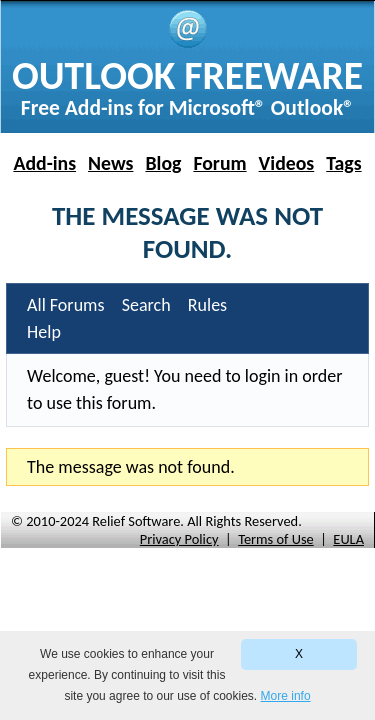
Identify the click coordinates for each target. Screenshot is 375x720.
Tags (343, 163)
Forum (219, 163)
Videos (287, 163)
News (110, 163)
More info (286, 696)
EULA (348, 539)
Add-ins (44, 163)
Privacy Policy (179, 539)
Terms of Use (276, 539)
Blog (163, 163)
